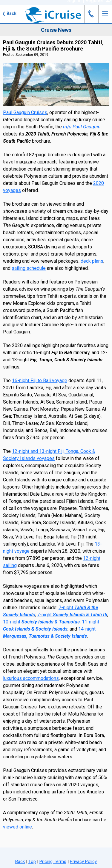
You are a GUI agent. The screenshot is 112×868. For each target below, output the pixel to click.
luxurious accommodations (31, 678)
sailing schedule (29, 268)
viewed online (17, 827)
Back (9, 13)
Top (32, 861)
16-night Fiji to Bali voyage (40, 381)
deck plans (92, 261)
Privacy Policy (83, 861)
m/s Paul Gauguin (82, 127)
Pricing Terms (53, 861)
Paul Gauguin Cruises (25, 112)
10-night (41, 622)
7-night (72, 615)
